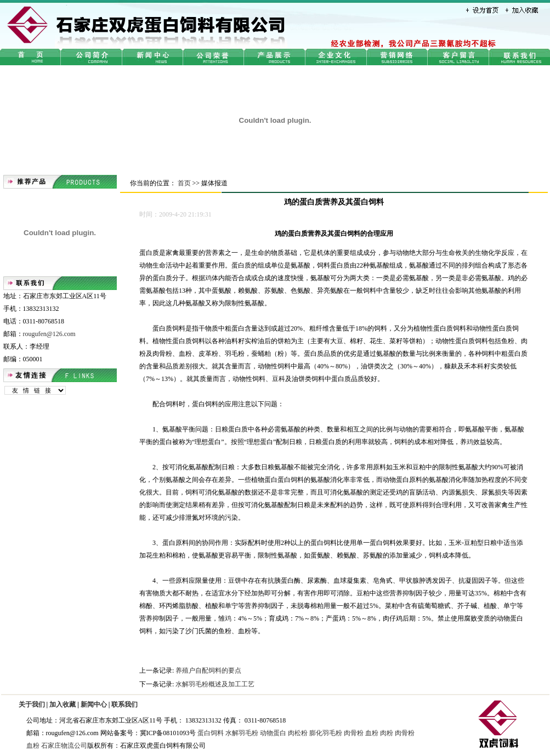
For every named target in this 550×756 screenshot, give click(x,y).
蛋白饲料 (211, 733)
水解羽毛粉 (242, 733)
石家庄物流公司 (64, 746)
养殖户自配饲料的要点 (208, 670)
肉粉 (387, 733)
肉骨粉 (354, 733)
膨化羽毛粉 (326, 733)
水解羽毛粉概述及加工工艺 (215, 684)
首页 (184, 183)
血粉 (372, 733)
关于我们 (32, 704)
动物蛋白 (273, 733)
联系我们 (124, 704)
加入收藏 (63, 704)
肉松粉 (298, 733)
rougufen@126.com (49, 334)
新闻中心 (94, 704)
